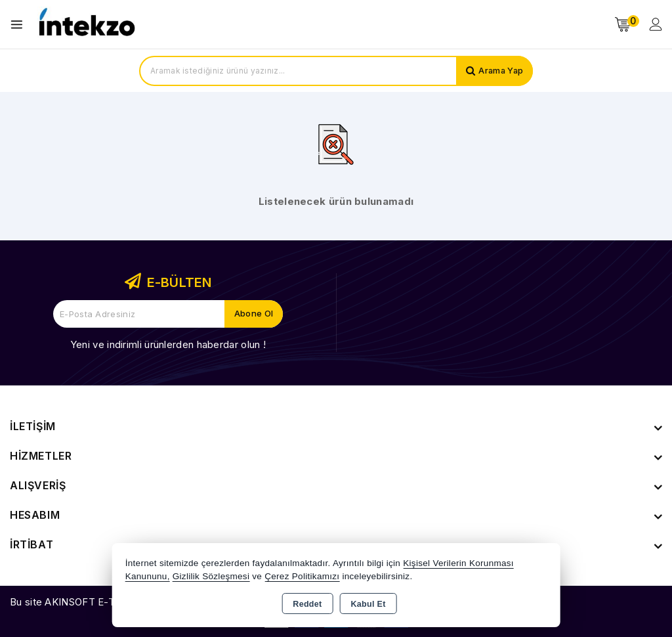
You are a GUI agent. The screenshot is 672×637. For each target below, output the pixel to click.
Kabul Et (368, 604)
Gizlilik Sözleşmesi (211, 576)
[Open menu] (20, 25)
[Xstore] (86, 25)
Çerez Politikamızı (302, 576)
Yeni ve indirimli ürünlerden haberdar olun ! (168, 344)
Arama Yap (500, 71)
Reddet (307, 604)
